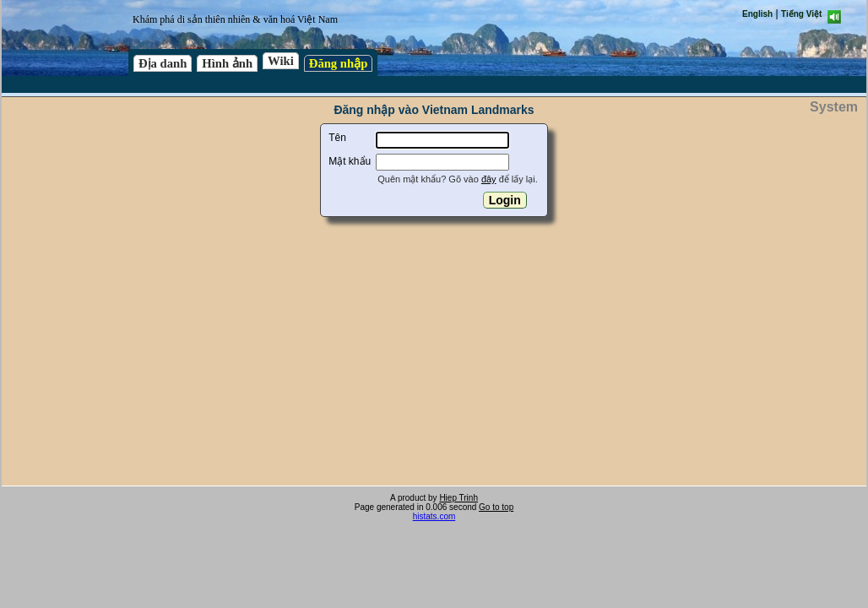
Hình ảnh (227, 63)
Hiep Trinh (458, 498)
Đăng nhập (339, 63)
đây (489, 179)
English (757, 14)
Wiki (281, 61)
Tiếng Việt (801, 14)
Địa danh (163, 63)
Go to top (496, 507)
